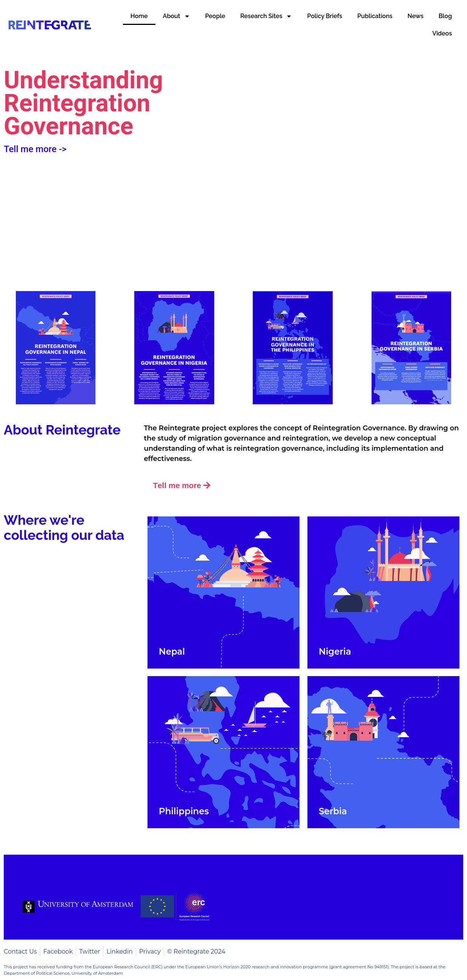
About (177, 16)
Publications (375, 16)
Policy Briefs (325, 16)
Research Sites (266, 16)
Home (139, 16)
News (415, 16)
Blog (445, 16)
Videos (442, 33)
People (215, 16)
